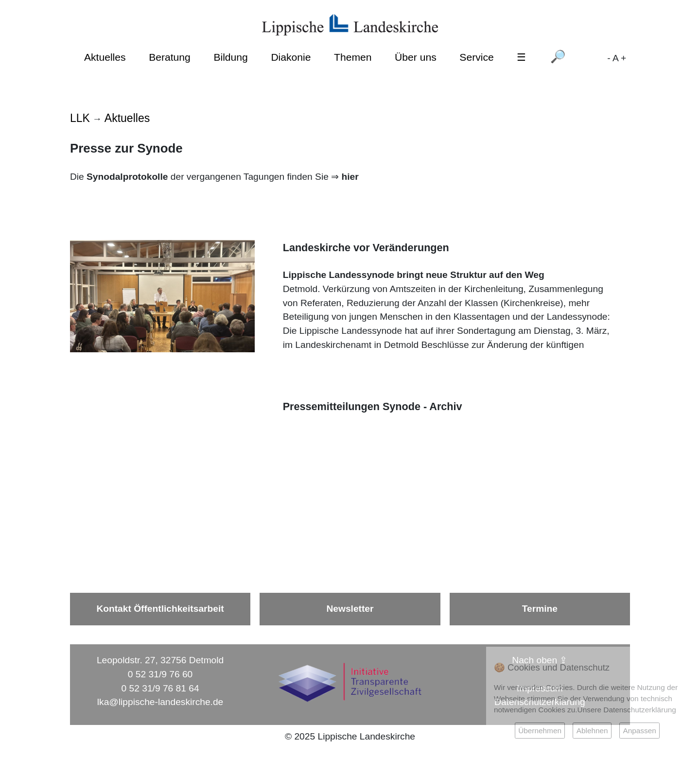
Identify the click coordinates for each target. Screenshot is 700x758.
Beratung (170, 57)
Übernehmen (540, 731)
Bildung (230, 57)
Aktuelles (105, 57)
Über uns (416, 57)
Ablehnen (592, 731)
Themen (353, 57)
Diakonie (291, 57)
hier (350, 177)
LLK (80, 118)
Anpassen (639, 731)
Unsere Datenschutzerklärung (627, 710)
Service (476, 57)
